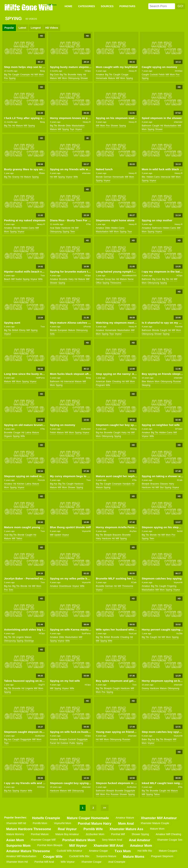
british (15, 330)
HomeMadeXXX (129, 275)
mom (41, 75)
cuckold (154, 75)
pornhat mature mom (79, 840)
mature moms (134, 857)
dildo (68, 126)
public (72, 743)
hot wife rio (145, 851)
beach (7, 279)
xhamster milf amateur (159, 818)
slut (162, 487)
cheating (117, 381)
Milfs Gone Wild (29, 7)
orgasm (8, 436)
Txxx (43, 275)
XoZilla (179, 633)
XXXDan (179, 71)
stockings (29, 641)
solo (11, 590)
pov (6, 78)
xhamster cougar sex (170, 840)
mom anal (126, 824)
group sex (110, 279)
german (107, 177)
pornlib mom (40, 823)
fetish (162, 75)
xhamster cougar (91, 862)
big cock (54, 75)
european (62, 330)
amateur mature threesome (28, 851)
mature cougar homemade (88, 818)
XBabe (42, 173)
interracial (166, 177)
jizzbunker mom (95, 834)
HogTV (42, 685)
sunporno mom (18, 846)
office (99, 283)
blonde (61, 126)
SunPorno (86, 633)
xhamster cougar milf (43, 840)
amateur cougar (98, 851)
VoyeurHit (86, 531)
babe (58, 228)
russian (177, 381)
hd (32, 75)
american (101, 381)
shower (84, 78)
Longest (36, 28)
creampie (25, 75)
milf (36, 75)
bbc (144, 177)
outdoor (64, 743)
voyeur (78, 129)
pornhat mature (40, 834)
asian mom (15, 840)
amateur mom (141, 846)
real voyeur (67, 829)
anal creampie (117, 862)
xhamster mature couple (155, 823)
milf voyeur (78, 846)
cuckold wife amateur (69, 851)
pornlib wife (93, 829)
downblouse (65, 586)
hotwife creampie (46, 818)
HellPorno (40, 378)
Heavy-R (133, 71)
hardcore (66, 228)
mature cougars (168, 851)
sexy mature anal (112, 840)
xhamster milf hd (16, 823)
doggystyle (26, 739)
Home (68, 6)
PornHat (179, 327)
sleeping (146, 385)
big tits (8, 75)
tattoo (19, 539)
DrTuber (179, 429)
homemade (102, 78)
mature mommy (15, 834)
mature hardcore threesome (29, 829)
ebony (22, 330)
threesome (116, 283)
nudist (19, 279)
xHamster (178, 122)
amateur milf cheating (168, 834)
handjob (127, 484)
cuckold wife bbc (79, 856)
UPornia (87, 327)
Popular (9, 28)
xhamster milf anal (108, 846)
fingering (172, 586)
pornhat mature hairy (95, 824)
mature (53, 78)
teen (73, 232)
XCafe (180, 480)
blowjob (146, 484)
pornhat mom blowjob (50, 845)
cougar (125, 75)
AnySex (133, 531)
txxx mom (123, 851)
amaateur (147, 228)
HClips (88, 71)
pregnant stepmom (162, 856)
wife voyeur (68, 862)
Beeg (42, 71)
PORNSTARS (127, 6)
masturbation (78, 126)
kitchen (21, 484)
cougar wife (53, 857)
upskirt (58, 535)
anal (52, 228)
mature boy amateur (67, 834)
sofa (52, 334)
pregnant (100, 385)
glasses (164, 484)
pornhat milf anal (44, 862)
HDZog (133, 429)
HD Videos (52, 28)
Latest (22, 28)
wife (76, 177)
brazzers (155, 484)
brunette (72, 75)
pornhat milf (118, 834)
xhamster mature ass (126, 829)
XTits (88, 224)
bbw (144, 381)
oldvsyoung (74, 78)
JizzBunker (86, 429)
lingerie (20, 637)
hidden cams (153, 177)
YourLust (133, 633)
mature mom (157, 829)
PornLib (41, 480)
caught (16, 75)
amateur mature (125, 818)
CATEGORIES (87, 6)
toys (72, 129)
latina (28, 433)
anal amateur (140, 840)
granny (16, 177)
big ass (100, 433)
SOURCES (107, 6)
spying (12, 78)
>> (105, 808)
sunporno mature (106, 856)
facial (53, 743)
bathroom (147, 126)
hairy (80, 75)
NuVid (180, 531)
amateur (100, 75)
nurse (131, 279)
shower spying (140, 834)
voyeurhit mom (63, 823)
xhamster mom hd (17, 862)
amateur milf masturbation (21, 856)
